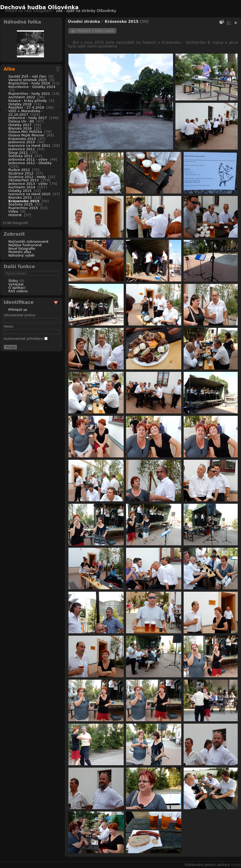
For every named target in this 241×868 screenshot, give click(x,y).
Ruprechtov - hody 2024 (29, 83)
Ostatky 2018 (20, 104)
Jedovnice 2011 (22, 149)
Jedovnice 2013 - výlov (28, 184)
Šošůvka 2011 (21, 156)
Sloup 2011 (18, 153)
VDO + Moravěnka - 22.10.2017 (26, 113)
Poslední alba (20, 252)
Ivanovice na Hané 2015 (30, 194)
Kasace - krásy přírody (28, 101)
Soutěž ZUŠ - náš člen (27, 76)
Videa (13, 211)
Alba (9, 69)
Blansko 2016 (20, 128)
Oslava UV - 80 (21, 121)
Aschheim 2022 (22, 97)
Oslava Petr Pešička (25, 132)
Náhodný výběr (22, 255)
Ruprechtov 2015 (23, 208)
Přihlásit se (18, 310)
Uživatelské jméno (20, 315)
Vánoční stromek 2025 (28, 80)
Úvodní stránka (84, 22)
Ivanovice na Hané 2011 (30, 145)
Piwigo (236, 865)
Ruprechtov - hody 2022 (29, 93)
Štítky (13, 281)
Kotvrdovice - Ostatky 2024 (32, 87)
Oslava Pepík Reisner (27, 135)
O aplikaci (17, 287)
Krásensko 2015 (24, 201)
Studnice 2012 (21, 173)
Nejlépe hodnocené (25, 245)
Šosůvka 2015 (21, 204)
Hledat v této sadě (96, 31)
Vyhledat (16, 284)
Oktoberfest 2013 (24, 180)
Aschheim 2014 (22, 187)
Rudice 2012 (19, 170)
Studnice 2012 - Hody (27, 177)
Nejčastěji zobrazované (29, 241)
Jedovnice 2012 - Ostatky (30, 163)
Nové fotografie (22, 248)
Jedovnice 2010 (22, 142)
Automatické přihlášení (26, 339)
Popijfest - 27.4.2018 (26, 107)
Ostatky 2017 (20, 125)
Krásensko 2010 (22, 139)
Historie (15, 215)
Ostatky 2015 (20, 191)
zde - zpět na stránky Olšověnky (86, 11)
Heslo (9, 326)
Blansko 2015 (20, 197)
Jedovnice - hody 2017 (28, 118)
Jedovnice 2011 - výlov (28, 159)
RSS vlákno (18, 291)
